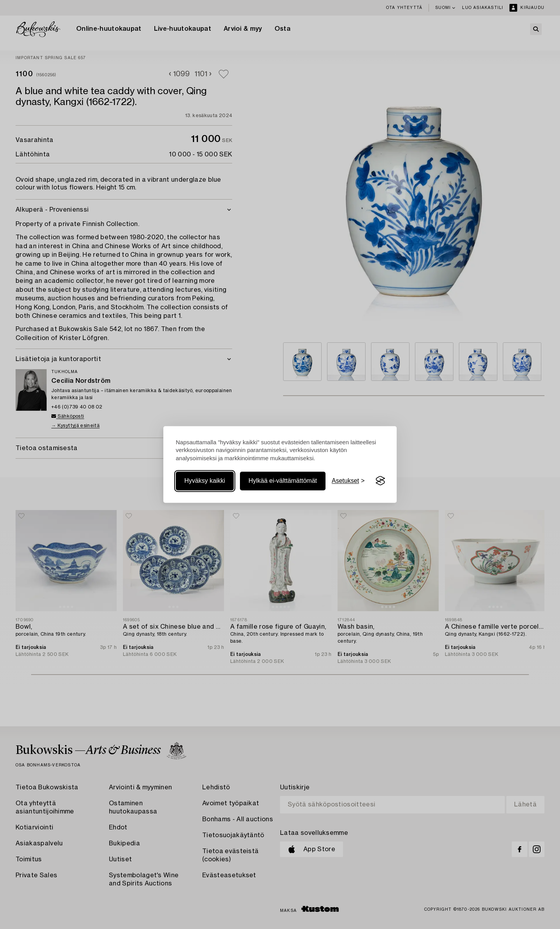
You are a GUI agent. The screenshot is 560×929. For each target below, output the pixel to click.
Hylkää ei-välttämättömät (283, 481)
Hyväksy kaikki (205, 481)
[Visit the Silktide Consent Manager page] (380, 481)
